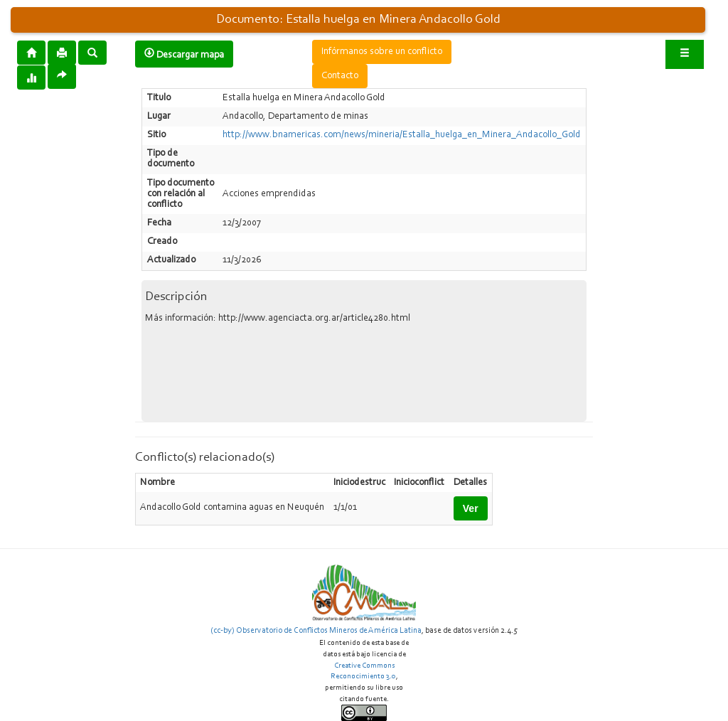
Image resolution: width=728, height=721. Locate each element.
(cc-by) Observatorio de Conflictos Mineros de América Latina (316, 631)
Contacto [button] (340, 76)
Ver (471, 508)
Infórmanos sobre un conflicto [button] (382, 52)
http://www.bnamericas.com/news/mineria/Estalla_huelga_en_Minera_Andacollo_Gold (402, 135)
